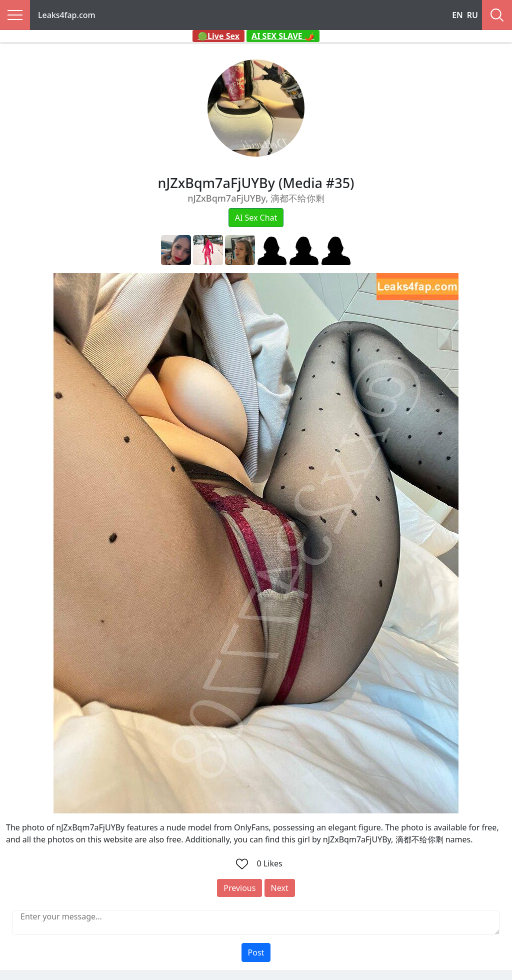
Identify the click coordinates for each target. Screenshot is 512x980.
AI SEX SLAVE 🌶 (283, 36)
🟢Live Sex (218, 36)
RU (472, 15)
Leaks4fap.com (67, 15)
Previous (239, 888)
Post (256, 952)
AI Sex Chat (256, 218)
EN (457, 15)
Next (280, 888)
